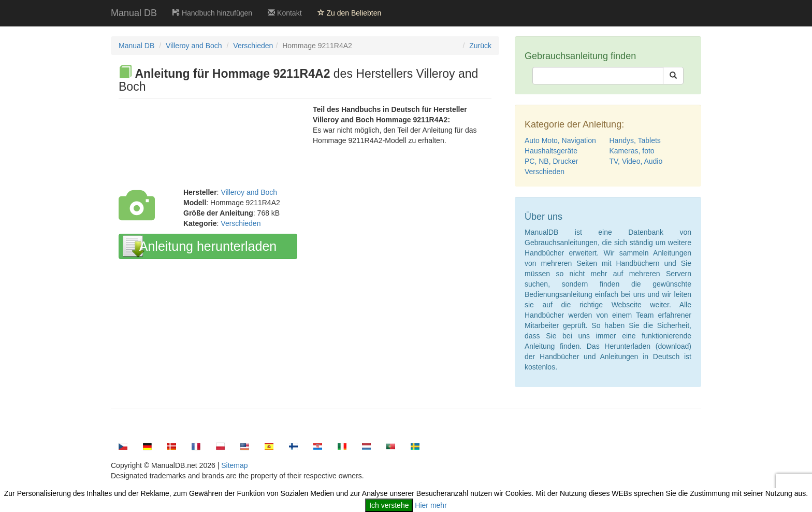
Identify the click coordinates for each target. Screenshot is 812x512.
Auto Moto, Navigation (560, 140)
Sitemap (234, 465)
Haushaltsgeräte (551, 151)
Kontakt (285, 13)
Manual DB (134, 13)
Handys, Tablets (635, 140)
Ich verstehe (389, 505)
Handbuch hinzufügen (212, 13)
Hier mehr (431, 505)
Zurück (480, 46)
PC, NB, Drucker (551, 161)
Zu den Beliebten (350, 13)
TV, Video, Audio (636, 161)
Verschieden (253, 46)
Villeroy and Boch (194, 46)
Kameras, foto (632, 151)
